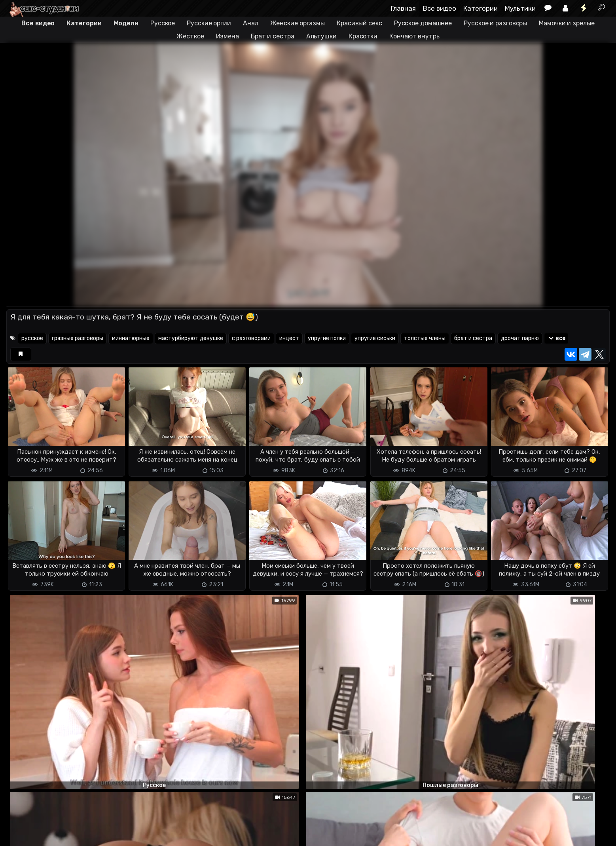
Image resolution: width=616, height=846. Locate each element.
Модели (126, 23)
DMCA (19, 835)
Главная (403, 8)
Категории (480, 8)
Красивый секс (359, 23)
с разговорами (251, 338)
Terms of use (47, 835)
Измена (227, 36)
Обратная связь (89, 835)
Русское (163, 23)
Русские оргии (209, 23)
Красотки (363, 36)
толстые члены (425, 338)
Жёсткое (190, 36)
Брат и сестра (273, 36)
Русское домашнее (423, 23)
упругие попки (327, 338)
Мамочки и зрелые (567, 23)
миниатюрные (131, 338)
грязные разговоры (78, 338)
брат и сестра (473, 338)
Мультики (520, 8)
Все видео (440, 8)
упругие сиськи (375, 338)
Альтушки (321, 36)
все (556, 338)
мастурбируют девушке (191, 338)
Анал (251, 23)
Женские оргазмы (298, 23)
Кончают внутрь (414, 36)
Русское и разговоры (495, 23)
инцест (289, 338)
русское (32, 338)
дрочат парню (520, 338)
